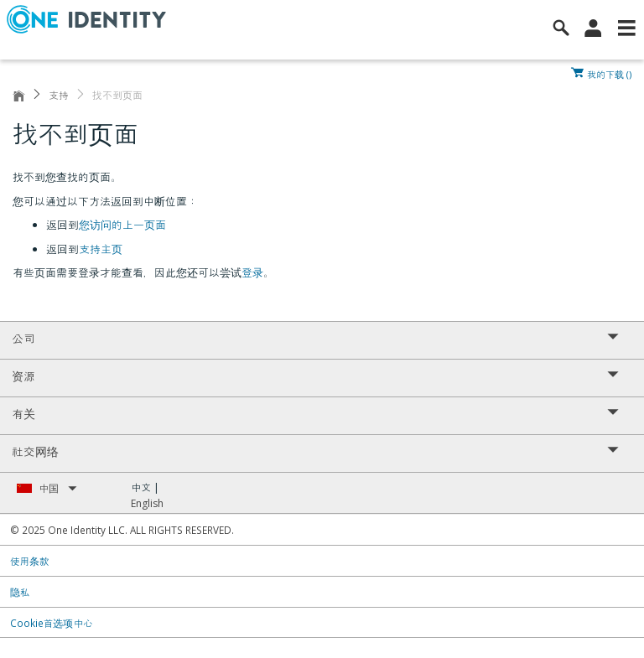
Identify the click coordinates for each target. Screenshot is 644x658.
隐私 (20, 592)
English (147, 503)
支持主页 (101, 249)
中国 (58, 488)
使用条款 (30, 561)
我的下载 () (609, 73)
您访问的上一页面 (122, 225)
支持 (59, 95)
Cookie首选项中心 (52, 623)
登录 (252, 272)
